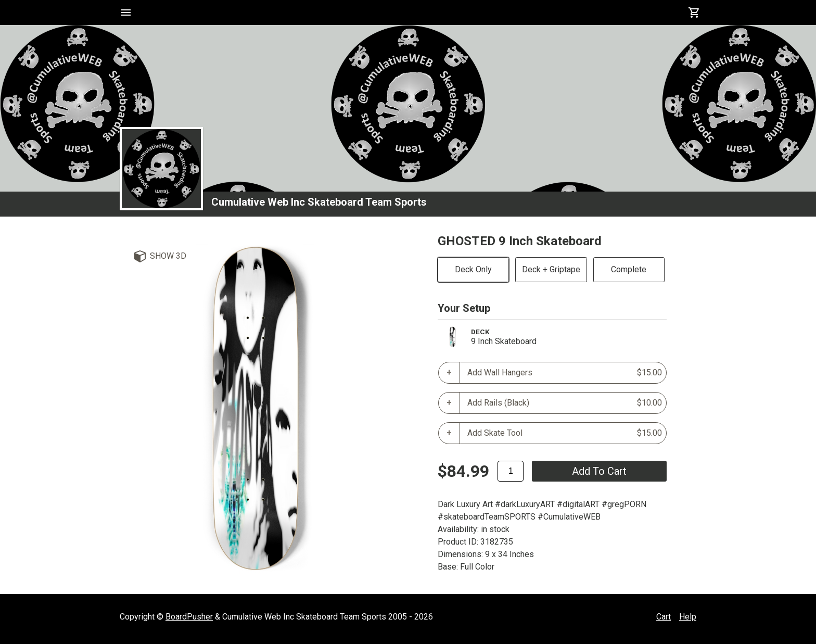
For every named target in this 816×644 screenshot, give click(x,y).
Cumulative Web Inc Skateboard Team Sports (319, 202)
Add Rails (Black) (565, 403)
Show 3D (168, 256)
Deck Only (473, 269)
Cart (664, 617)
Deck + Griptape (551, 269)
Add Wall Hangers (565, 373)
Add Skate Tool (565, 433)
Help (688, 617)
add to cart (599, 471)
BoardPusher (189, 617)
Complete (629, 269)
